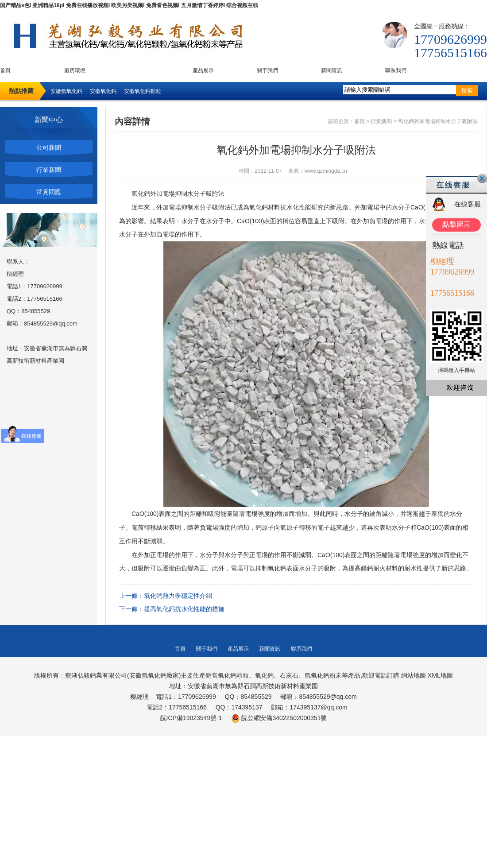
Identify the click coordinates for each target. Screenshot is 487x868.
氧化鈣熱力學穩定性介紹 (178, 596)
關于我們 (267, 70)
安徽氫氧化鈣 (66, 91)
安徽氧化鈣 (103, 91)
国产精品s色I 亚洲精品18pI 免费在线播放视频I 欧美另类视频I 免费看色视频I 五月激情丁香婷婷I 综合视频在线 (129, 5)
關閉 (482, 178)
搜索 (467, 91)
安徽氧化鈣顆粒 (143, 91)
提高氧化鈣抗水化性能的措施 (184, 609)
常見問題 (49, 192)
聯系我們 (396, 70)
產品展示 (203, 70)
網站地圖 (414, 675)
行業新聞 (49, 170)
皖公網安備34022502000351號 (284, 718)
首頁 (5, 70)
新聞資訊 (332, 70)
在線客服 (468, 204)
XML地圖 (440, 675)
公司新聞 (49, 147)
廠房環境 (75, 70)
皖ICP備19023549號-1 (191, 718)
